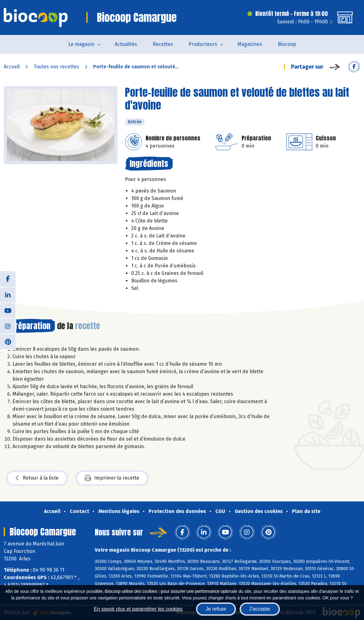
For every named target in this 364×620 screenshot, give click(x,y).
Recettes (163, 44)
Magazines (250, 44)
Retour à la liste (37, 478)
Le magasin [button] (81, 44)
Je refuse (216, 609)
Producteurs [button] (203, 44)
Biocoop (287, 44)
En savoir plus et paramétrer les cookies (138, 609)
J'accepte (260, 609)
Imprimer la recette (112, 478)
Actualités (126, 44)
